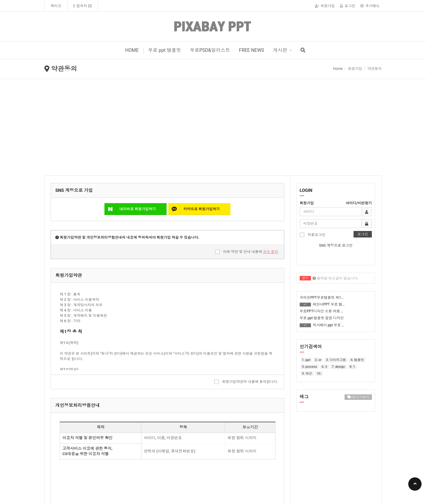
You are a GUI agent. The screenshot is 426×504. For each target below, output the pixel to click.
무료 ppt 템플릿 (165, 50)
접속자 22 (83, 6)
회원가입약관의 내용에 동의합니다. (246, 382)
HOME (132, 50)
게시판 (280, 50)
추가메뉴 (370, 6)
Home (338, 69)
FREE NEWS (252, 50)
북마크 (56, 6)
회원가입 (325, 6)
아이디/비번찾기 (359, 203)
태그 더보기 (358, 397)
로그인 (348, 6)
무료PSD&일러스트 (210, 50)
